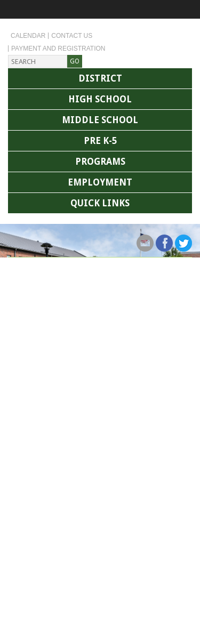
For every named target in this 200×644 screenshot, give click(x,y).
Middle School (100, 120)
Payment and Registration (58, 49)
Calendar (28, 36)
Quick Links (100, 203)
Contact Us (72, 36)
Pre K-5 (100, 141)
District (100, 78)
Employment (100, 182)
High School (100, 99)
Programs (100, 162)
